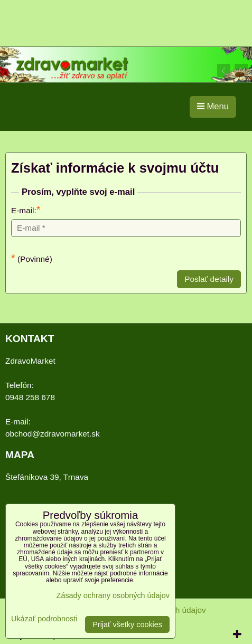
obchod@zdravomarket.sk (53, 434)
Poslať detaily (209, 279)
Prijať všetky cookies (127, 624)
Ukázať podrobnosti (44, 619)
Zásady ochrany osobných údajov (113, 595)
